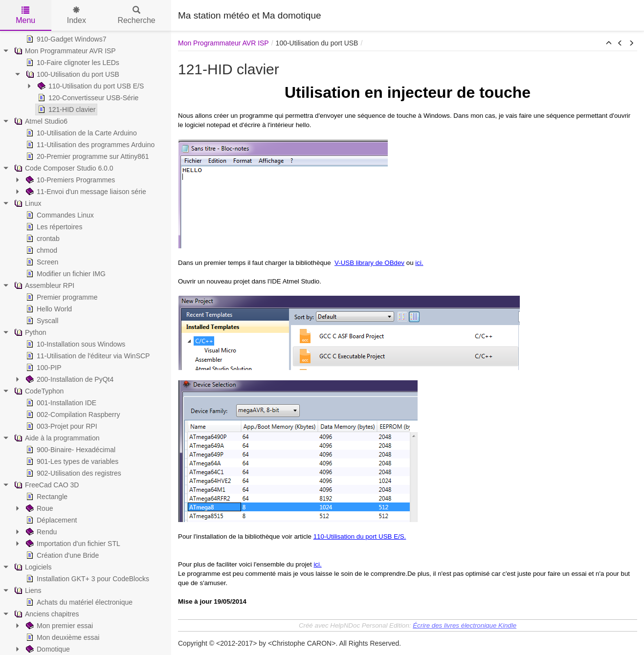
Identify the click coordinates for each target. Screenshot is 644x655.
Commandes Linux (59, 215)
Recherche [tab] (136, 15)
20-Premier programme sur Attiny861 (87, 156)
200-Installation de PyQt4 (69, 379)
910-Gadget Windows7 (65, 39)
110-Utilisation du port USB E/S (90, 86)
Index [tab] (77, 15)
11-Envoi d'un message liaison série (85, 192)
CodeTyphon (38, 391)
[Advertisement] (523, 14)
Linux (27, 203)
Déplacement (51, 520)
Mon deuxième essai (62, 637)
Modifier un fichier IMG (65, 274)
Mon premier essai (58, 626)
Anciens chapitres (46, 614)
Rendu (40, 532)
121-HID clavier (66, 109)
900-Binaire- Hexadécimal (70, 450)
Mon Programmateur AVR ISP (64, 51)
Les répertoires (53, 227)
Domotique (47, 649)
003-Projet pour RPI (61, 426)
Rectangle (46, 497)
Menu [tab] (25, 15)
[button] (609, 44)
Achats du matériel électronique (78, 602)
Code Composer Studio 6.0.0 (63, 168)
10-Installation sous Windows (75, 344)
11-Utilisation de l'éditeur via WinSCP (87, 356)
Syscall (41, 321)
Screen (41, 262)
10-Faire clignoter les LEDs (72, 63)
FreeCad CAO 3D (45, 485)
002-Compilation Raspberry (72, 415)
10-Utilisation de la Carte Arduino (80, 133)
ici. (419, 263)
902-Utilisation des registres (73, 473)
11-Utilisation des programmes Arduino (89, 145)
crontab (42, 239)
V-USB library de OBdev (369, 263)
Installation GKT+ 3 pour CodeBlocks (87, 579)
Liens (27, 590)
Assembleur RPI (43, 285)
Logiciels (32, 567)
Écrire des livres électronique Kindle (465, 625)
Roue (38, 508)
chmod (41, 250)
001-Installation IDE (60, 403)
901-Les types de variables (71, 461)
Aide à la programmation (56, 438)
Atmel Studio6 (40, 121)
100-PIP (43, 368)
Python (29, 332)
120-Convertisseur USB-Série (87, 98)
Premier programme (61, 297)
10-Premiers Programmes (69, 180)
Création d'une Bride (61, 555)
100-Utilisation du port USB (72, 74)
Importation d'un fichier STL (72, 544)
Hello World (48, 309)
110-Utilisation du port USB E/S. (360, 536)
